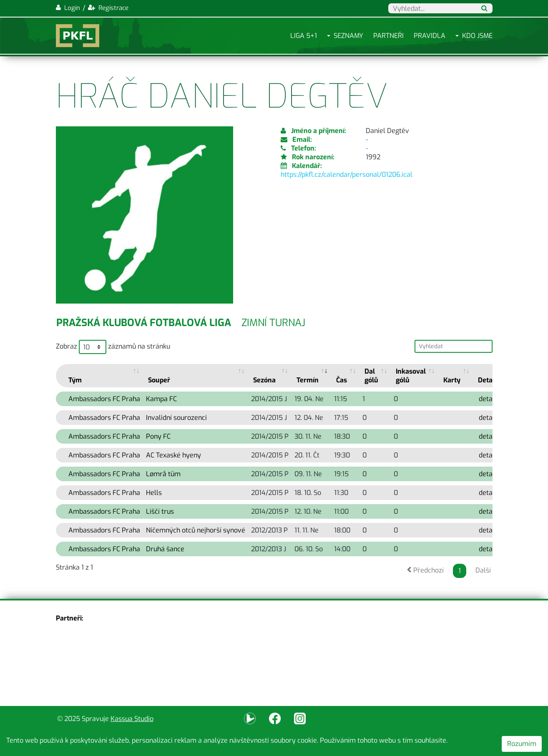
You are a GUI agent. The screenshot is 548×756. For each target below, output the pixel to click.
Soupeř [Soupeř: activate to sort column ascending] (159, 380)
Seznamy (348, 36)
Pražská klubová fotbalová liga (144, 323)
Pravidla (430, 36)
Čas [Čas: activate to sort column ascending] (342, 380)
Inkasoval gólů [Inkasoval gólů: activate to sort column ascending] (411, 376)
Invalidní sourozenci (176, 418)
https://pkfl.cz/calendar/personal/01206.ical (347, 175)
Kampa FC (161, 399)
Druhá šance (165, 549)
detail (488, 399)
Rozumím (522, 744)
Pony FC (158, 436)
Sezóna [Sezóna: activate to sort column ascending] (264, 380)
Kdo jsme (477, 36)
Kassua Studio (132, 719)
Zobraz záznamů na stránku (113, 347)
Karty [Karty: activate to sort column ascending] (452, 380)
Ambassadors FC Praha (104, 399)
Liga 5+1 (304, 36)
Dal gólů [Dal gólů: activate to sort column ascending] (371, 376)
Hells (154, 493)
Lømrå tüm (163, 474)
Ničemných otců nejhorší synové (196, 530)
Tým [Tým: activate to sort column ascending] (75, 380)
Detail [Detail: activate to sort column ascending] (487, 380)
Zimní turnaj (273, 323)
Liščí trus (160, 511)
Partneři (388, 36)
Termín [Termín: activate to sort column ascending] (308, 380)
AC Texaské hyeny (173, 455)
